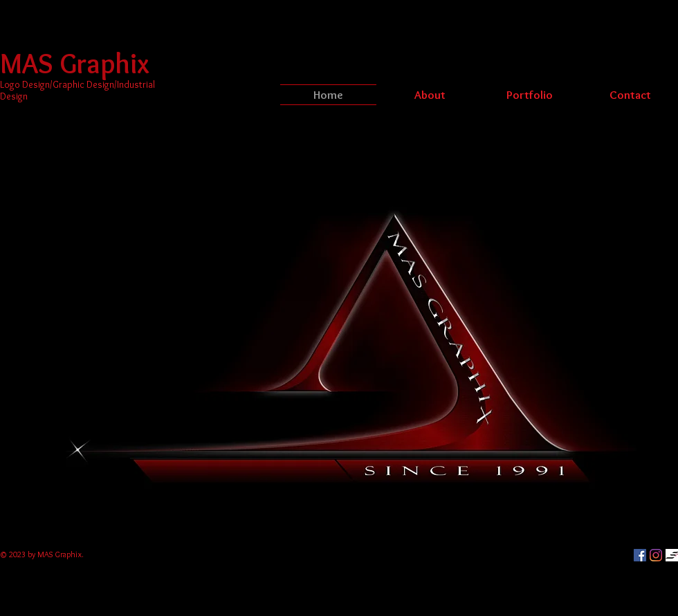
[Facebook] (640, 555)
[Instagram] (656, 555)
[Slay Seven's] (672, 555)
